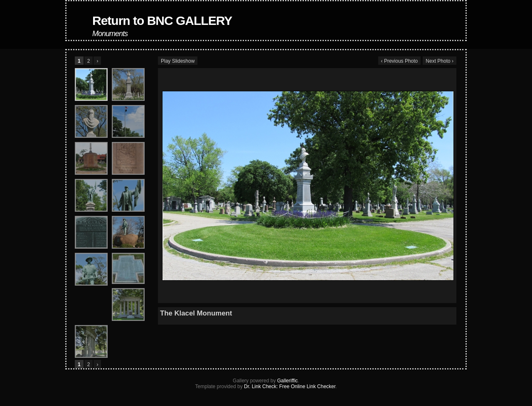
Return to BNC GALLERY (162, 21)
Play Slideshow (178, 61)
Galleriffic (288, 381)
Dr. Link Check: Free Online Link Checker (290, 386)
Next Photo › (440, 61)
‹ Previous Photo (400, 61)
